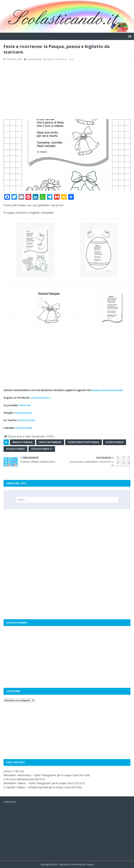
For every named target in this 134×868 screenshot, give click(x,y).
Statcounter (10, 802)
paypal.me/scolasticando (107, 390)
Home (7, 771)
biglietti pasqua (23, 442)
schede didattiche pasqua (84, 442)
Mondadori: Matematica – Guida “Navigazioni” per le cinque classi (41, 775)
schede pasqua (114, 442)
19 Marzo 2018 (14, 59)
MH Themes (88, 865)
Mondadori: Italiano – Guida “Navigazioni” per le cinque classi (38, 783)
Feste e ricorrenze (57, 59)
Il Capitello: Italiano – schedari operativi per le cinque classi (37, 787)
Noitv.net (25, 405)
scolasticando (34, 59)
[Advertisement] (67, 91)
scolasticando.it (41, 398)
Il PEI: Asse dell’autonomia (19, 779)
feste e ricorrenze (50, 442)
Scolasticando (26, 420)
